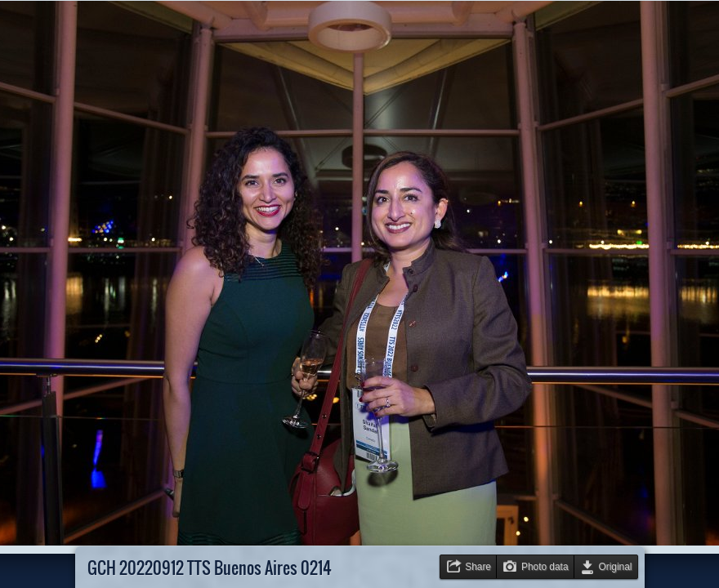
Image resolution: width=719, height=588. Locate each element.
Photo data (545, 567)
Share (478, 567)
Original (616, 567)
